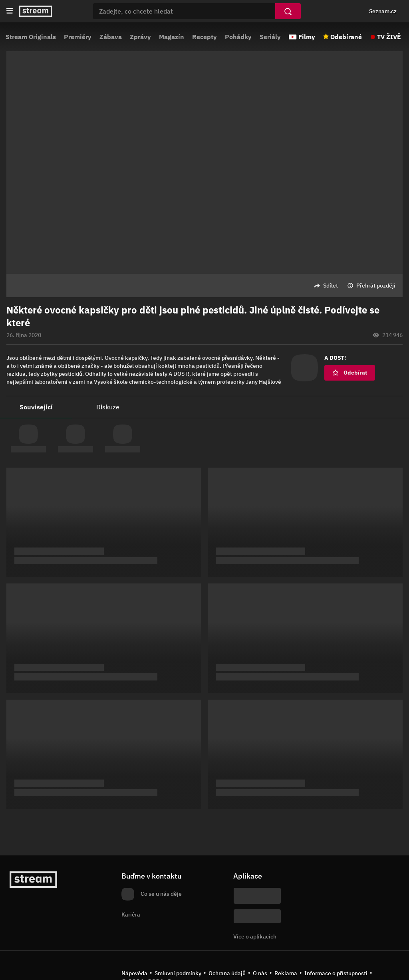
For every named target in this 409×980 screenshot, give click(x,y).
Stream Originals (31, 37)
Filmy (307, 37)
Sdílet (331, 286)
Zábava (111, 37)
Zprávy (140, 37)
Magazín (172, 37)
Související (36, 407)
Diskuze (108, 407)
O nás (260, 973)
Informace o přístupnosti (336, 973)
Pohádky (238, 37)
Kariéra (131, 915)
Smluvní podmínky (178, 973)
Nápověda (134, 973)
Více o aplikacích (255, 936)
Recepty (204, 37)
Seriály (270, 37)
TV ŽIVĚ (389, 37)
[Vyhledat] (288, 11)
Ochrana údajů (227, 973)
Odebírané (346, 37)
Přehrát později (376, 286)
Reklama (286, 973)
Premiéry (78, 37)
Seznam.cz (383, 11)
